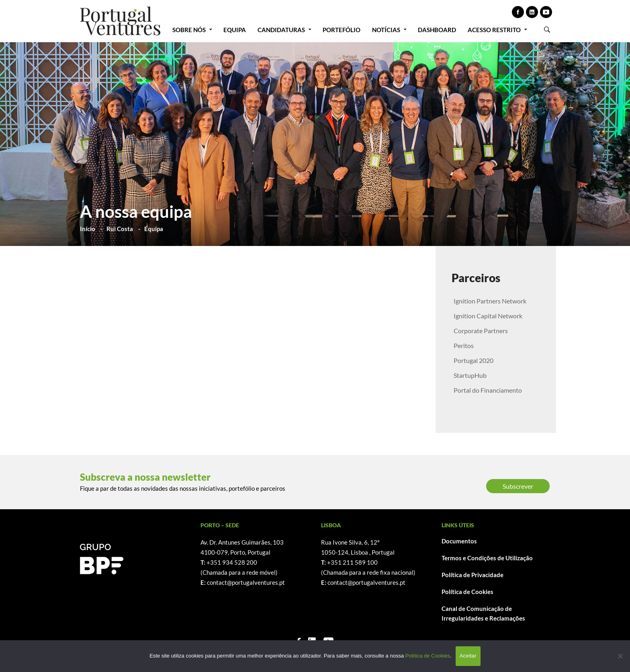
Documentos (459, 541)
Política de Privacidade (472, 575)
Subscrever (518, 486)
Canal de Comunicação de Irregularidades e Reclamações (483, 614)
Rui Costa (120, 229)
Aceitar (468, 656)
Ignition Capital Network (488, 316)
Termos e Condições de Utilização (487, 558)
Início (88, 229)
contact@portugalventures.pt (246, 582)
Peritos (464, 345)
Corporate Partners (481, 331)
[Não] (620, 656)
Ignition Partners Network (490, 301)
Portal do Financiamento (488, 390)
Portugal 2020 (474, 360)
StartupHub (470, 375)
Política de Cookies (467, 592)
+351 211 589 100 (352, 562)
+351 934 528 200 (232, 562)
